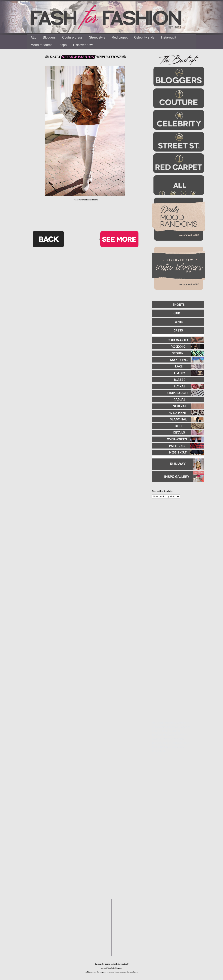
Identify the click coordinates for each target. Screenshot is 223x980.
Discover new (83, 45)
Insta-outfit (169, 37)
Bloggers (49, 37)
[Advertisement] (176, 545)
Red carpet (120, 37)
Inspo (63, 45)
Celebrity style (144, 37)
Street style (97, 37)
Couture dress (72, 37)
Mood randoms (41, 45)
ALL (33, 37)
